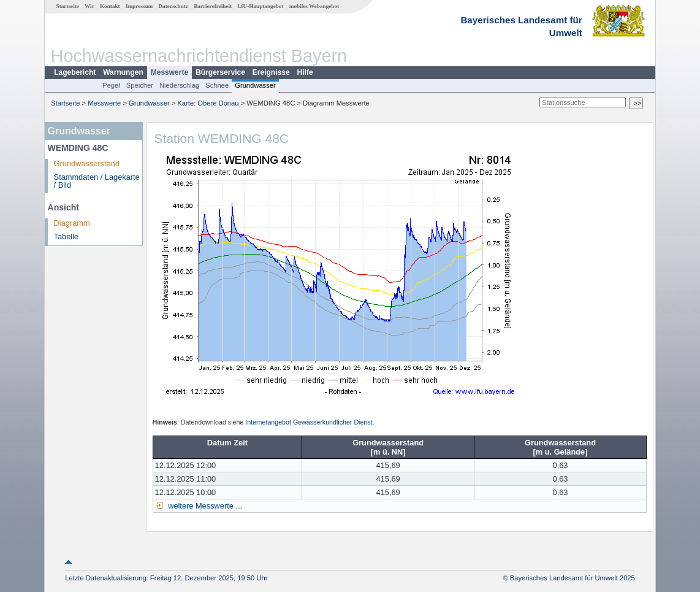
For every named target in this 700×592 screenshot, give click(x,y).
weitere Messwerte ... (204, 506)
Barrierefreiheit (213, 6)
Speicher (140, 85)
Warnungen (123, 72)
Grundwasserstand (87, 163)
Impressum (139, 6)
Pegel (111, 85)
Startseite (68, 6)
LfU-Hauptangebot (260, 6)
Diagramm (72, 223)
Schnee (217, 85)
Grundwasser (255, 85)
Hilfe (305, 72)
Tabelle (67, 236)
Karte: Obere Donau (208, 103)
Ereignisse (271, 72)
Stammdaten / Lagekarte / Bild (97, 181)
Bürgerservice (220, 72)
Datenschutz (173, 6)
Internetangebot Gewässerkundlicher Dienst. (310, 422)
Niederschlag (179, 85)
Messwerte (169, 72)
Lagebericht (75, 72)
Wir (89, 6)
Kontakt (110, 6)
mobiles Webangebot (314, 6)
